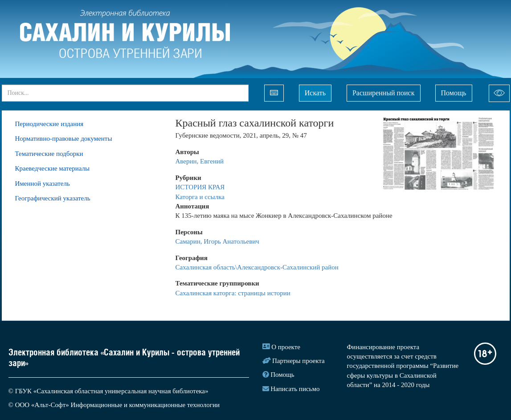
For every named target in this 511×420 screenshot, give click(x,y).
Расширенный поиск (384, 93)
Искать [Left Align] (315, 93)
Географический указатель (53, 198)
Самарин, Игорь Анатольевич (217, 241)
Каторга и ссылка (200, 197)
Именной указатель (43, 183)
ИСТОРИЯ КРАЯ (201, 187)
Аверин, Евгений (200, 161)
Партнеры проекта (298, 361)
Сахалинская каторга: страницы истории (233, 293)
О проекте (286, 347)
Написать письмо (295, 389)
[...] (125, 93)
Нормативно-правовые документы (64, 139)
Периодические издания (49, 124)
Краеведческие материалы (53, 168)
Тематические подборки (49, 154)
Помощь (454, 93)
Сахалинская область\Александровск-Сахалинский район (257, 267)
